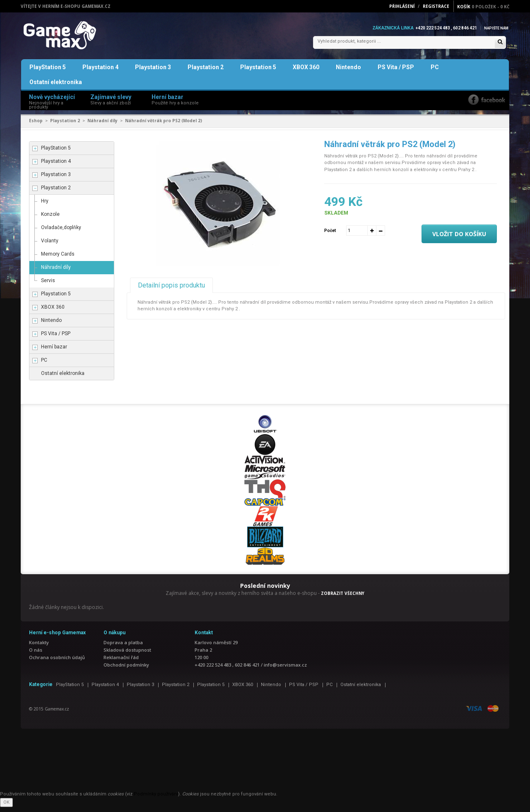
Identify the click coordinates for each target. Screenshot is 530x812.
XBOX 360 (306, 72)
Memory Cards (58, 259)
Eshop (36, 126)
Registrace (436, 6)
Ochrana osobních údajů (57, 662)
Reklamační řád (121, 662)
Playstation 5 (258, 72)
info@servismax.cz (285, 670)
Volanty (50, 246)
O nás (36, 655)
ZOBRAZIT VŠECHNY (343, 598)
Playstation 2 (206, 72)
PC (435, 72)
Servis (48, 285)
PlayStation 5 (48, 72)
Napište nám (494, 28)
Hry (45, 206)
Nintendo (348, 72)
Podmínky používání (156, 799)
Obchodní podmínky (126, 670)
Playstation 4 (100, 72)
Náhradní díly (102, 126)
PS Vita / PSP (396, 72)
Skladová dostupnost (127, 655)
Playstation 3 (153, 72)
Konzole (50, 219)
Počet (330, 235)
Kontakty (39, 647)
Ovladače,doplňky (61, 232)
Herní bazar (54, 352)
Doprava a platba (123, 647)
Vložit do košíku (459, 239)
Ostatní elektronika (56, 87)
